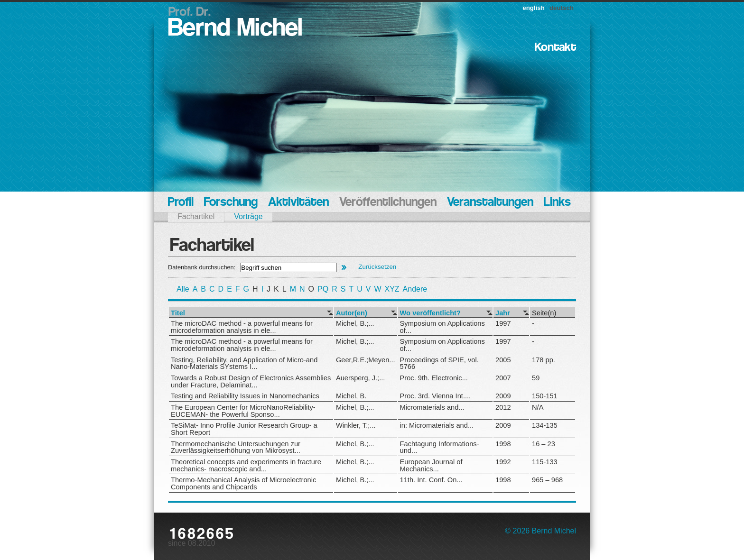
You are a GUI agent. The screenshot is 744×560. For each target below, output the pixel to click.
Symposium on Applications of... (442, 327)
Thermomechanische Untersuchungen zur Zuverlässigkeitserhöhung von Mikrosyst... (236, 447)
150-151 (545, 396)
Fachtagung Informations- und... (440, 447)
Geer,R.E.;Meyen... (366, 360)
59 (536, 378)
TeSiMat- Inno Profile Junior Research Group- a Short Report (244, 429)
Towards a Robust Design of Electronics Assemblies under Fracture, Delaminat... (251, 381)
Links (557, 203)
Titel (178, 313)
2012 (503, 407)
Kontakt (555, 48)
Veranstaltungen (490, 203)
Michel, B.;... (355, 323)
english (534, 8)
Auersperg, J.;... (360, 378)
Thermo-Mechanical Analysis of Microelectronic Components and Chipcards (243, 483)
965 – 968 (547, 480)
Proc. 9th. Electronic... (434, 378)
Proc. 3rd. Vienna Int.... (436, 396)
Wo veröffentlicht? (430, 313)
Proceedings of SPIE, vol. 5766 (439, 363)
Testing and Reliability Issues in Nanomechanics (245, 396)
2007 (503, 378)
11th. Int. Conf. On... (431, 480)
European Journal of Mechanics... (431, 465)
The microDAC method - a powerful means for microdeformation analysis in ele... (242, 327)
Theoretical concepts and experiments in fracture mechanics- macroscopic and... (246, 465)
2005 (503, 360)
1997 (503, 323)
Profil (181, 203)
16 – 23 (544, 444)
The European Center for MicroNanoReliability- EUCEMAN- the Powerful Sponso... (243, 411)
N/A (538, 407)
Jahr (503, 313)
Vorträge (248, 216)
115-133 (545, 462)
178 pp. (544, 360)
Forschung (231, 203)
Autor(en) (352, 313)
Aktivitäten (298, 203)
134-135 (545, 425)
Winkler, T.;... (356, 425)
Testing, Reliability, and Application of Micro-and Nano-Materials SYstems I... (244, 363)
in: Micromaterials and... (437, 425)
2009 (503, 396)
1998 (503, 444)
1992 (503, 462)
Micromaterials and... (432, 407)
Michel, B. (351, 396)
